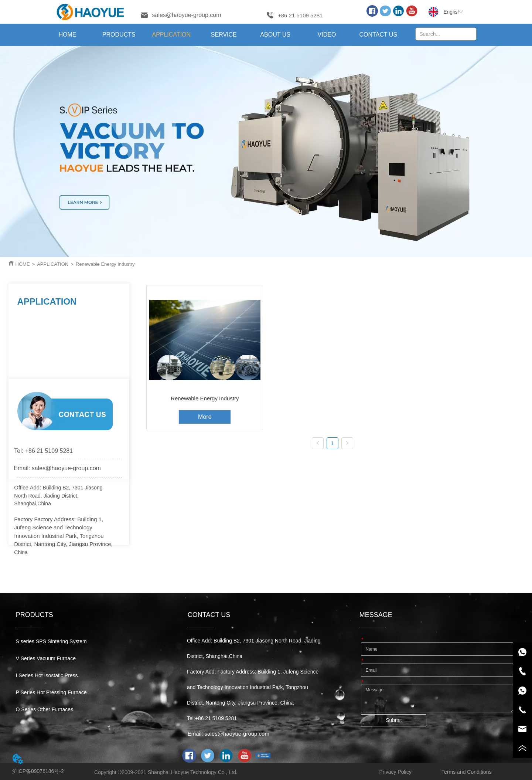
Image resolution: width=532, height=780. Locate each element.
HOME (23, 264)
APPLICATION (53, 264)
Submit (394, 720)
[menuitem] (119, 35)
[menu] (223, 35)
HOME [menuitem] (67, 35)
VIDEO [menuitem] (327, 35)
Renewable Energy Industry (105, 264)
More (205, 417)
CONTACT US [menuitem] (378, 35)
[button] (119, 35)
